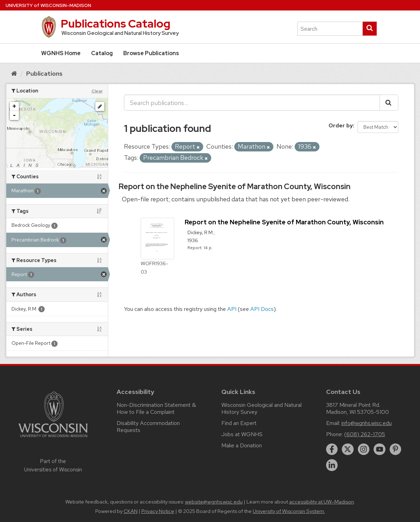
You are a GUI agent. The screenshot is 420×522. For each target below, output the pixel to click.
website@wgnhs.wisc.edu (214, 502)
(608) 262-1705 (365, 434)
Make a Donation (242, 445)
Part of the (53, 465)
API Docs (262, 309)
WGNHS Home (61, 53)
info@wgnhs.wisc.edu (367, 423)
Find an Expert (239, 423)
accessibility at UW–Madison (322, 502)
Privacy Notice (158, 511)
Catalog (102, 53)
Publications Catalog (116, 24)
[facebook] (332, 449)
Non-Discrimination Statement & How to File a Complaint (156, 408)
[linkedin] (332, 465)
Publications (44, 73)
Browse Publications (151, 53)
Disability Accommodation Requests (148, 427)
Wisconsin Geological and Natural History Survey (261, 408)
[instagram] (364, 449)
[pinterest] (396, 449)
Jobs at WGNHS (242, 434)
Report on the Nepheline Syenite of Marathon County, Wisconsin (235, 187)
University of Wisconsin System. (289, 511)
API (232, 309)
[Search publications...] (252, 103)
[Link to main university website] (53, 438)
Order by (341, 125)
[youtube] (380, 449)
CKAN (131, 511)
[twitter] (348, 449)
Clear (97, 91)
